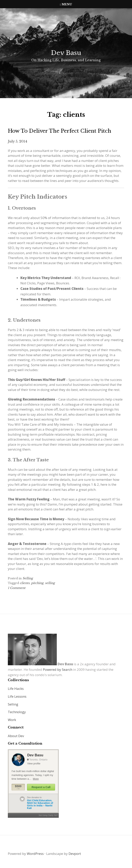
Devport (75, 854)
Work (12, 720)
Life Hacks (16, 689)
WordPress (35, 854)
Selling (28, 578)
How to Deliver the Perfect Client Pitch (60, 131)
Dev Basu (66, 53)
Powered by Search (58, 669)
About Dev (16, 736)
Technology (17, 712)
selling (50, 583)
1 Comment (17, 588)
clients (25, 583)
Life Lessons (17, 696)
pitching (37, 583)
